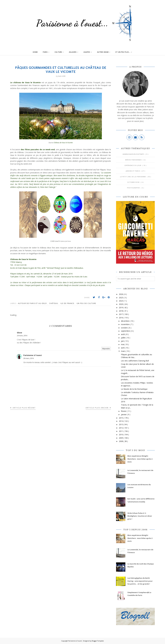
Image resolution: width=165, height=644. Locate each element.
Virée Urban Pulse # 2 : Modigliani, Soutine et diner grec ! (140, 516)
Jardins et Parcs (133, 171)
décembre (125, 321)
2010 (121, 435)
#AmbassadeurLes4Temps (134, 154)
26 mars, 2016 (29, 358)
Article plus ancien (97, 408)
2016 (121, 318)
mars (123, 351)
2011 (121, 431)
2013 (121, 424)
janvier (124, 414)
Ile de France (68, 303)
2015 (121, 418)
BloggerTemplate (98, 641)
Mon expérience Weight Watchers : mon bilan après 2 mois (140, 459)
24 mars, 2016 (22, 336)
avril (123, 348)
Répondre (106, 349)
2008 (121, 441)
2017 (121, 314)
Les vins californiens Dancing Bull (135, 361)
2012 (121, 428)
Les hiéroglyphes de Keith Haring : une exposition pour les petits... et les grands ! (140, 581)
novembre (125, 324)
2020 (121, 304)
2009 (121, 438)
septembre (126, 331)
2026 (121, 294)
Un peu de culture (86, 303)
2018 (121, 311)
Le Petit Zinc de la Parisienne (133, 177)
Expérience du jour (133, 165)
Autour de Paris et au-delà (33, 303)
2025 (121, 298)
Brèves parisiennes (134, 160)
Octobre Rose (134, 182)
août (123, 334)
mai (123, 344)
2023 (121, 301)
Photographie (134, 188)
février (124, 411)
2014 (121, 421)
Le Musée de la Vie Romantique (134, 389)
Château (54, 303)
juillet (123, 338)
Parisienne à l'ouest (33, 355)
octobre (125, 328)
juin (123, 341)
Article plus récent (24, 408)
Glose (19, 333)
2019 (121, 308)
